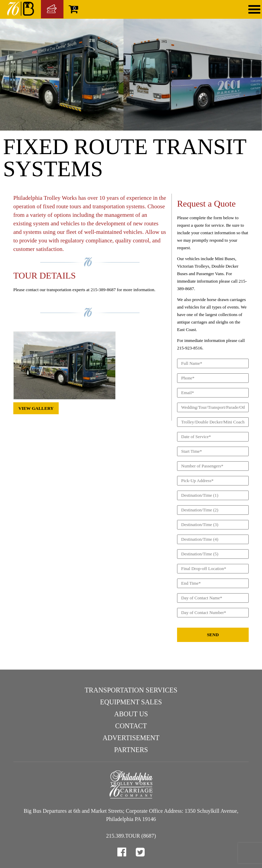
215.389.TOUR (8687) (131, 836)
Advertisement (131, 738)
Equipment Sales (131, 702)
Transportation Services (131, 690)
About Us (131, 714)
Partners (131, 750)
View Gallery (36, 408)
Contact (131, 726)
